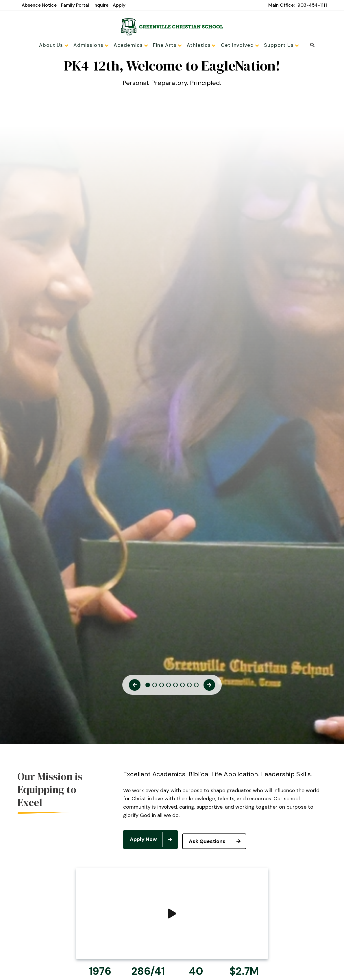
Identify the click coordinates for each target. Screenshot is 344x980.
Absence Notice (39, 5)
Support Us (274, 45)
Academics (133, 45)
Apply (119, 5)
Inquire (101, 5)
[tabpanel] (172, 79)
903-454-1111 (312, 5)
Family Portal (75, 5)
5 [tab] (175, 687)
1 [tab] (148, 687)
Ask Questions (221, 840)
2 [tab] (155, 687)
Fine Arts (168, 45)
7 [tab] (189, 687)
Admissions (96, 45)
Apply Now (153, 840)
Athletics (199, 45)
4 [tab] (169, 687)
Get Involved (235, 45)
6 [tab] (182, 687)
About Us (61, 45)
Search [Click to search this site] (304, 45)
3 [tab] (162, 687)
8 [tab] (196, 687)
